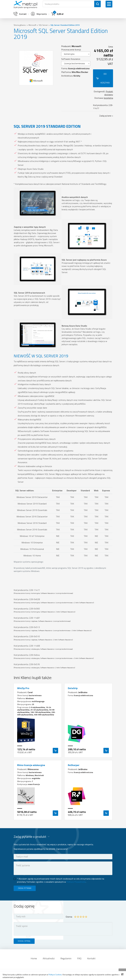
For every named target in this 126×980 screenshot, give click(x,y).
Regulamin (66, 958)
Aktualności (49, 958)
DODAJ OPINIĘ (24, 941)
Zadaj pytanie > (106, 116)
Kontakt (91, 958)
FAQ (79, 958)
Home (34, 958)
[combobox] (76, 54)
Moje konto (39, 14)
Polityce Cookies (55, 975)
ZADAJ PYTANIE (25, 888)
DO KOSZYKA (105, 78)
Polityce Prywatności (76, 882)
